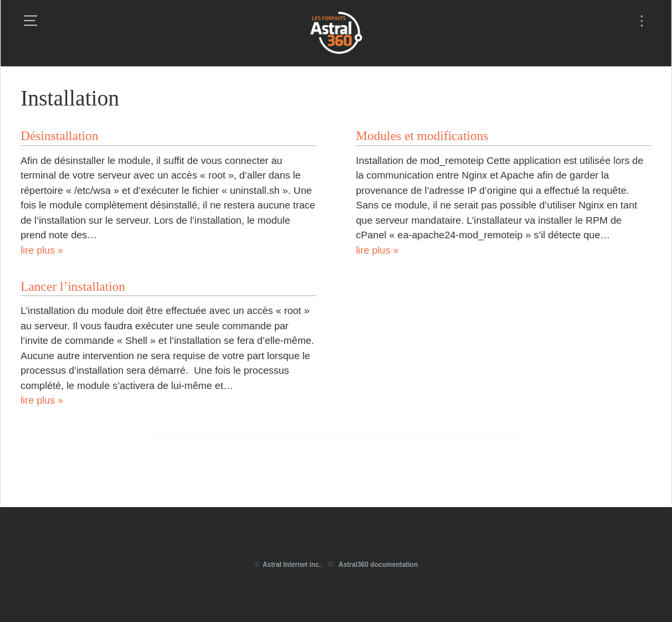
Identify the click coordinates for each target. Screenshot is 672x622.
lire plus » (42, 250)
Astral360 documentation (378, 565)
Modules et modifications (422, 136)
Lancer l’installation (73, 286)
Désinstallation (59, 136)
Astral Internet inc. (292, 565)
